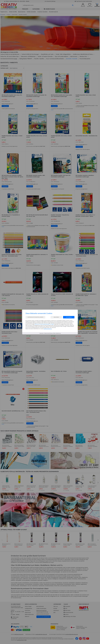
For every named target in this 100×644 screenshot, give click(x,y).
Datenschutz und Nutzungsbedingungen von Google (44, 324)
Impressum (42, 333)
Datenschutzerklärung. (48, 329)
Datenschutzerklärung (48, 333)
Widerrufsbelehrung (57, 333)
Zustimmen (69, 317)
